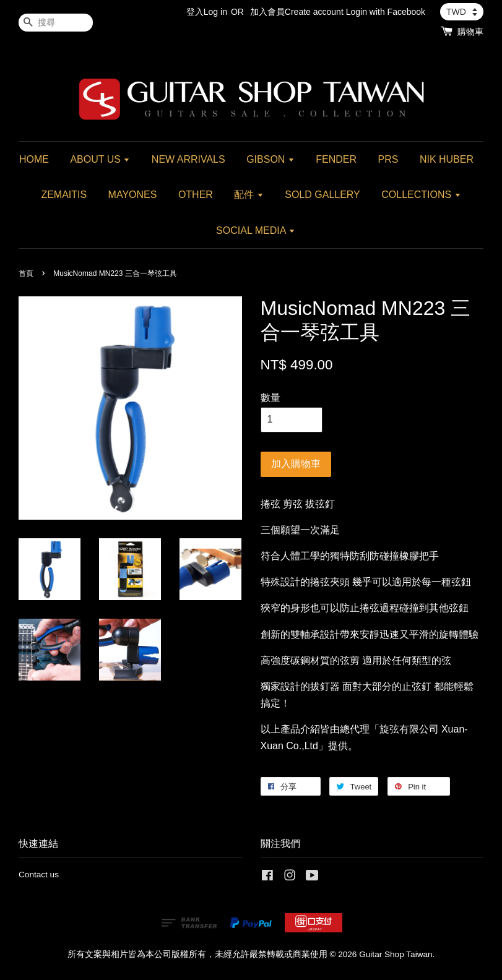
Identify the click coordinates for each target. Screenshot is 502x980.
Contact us (39, 875)
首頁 (26, 273)
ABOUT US (100, 159)
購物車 (470, 32)
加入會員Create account (297, 12)
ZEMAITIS (64, 195)
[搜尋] (56, 23)
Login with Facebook (386, 12)
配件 (249, 195)
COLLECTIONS (421, 195)
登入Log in (207, 12)
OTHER (196, 195)
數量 (270, 398)
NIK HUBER (447, 159)
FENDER (336, 159)
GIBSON (270, 159)
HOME (34, 159)
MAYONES (133, 195)
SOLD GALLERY (322, 195)
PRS (388, 159)
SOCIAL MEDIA (256, 230)
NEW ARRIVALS (188, 159)
